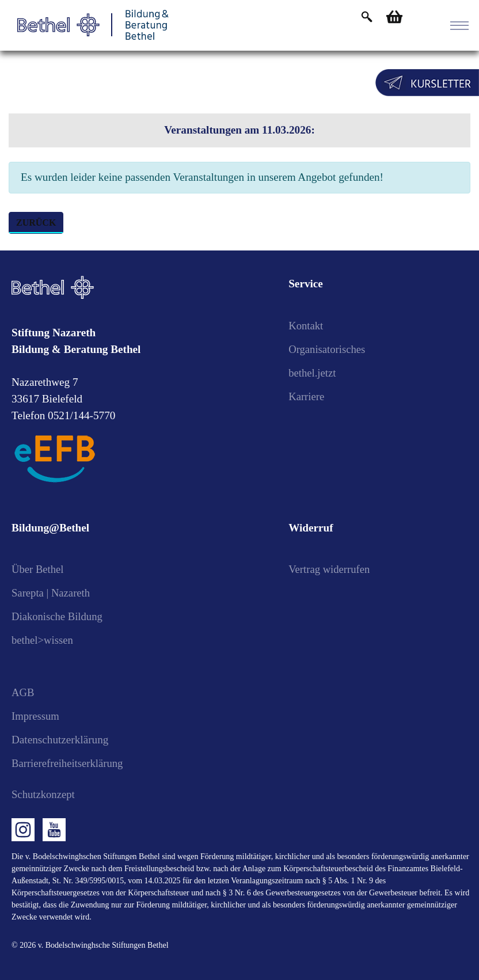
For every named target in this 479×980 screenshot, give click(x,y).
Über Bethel (38, 569)
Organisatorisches (328, 349)
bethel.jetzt (313, 373)
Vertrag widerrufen (330, 569)
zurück (36, 223)
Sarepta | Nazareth (52, 593)
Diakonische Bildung (58, 616)
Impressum (36, 716)
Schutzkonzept (44, 794)
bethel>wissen (43, 640)
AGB (23, 692)
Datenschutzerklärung (60, 740)
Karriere (307, 396)
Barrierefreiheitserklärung (69, 763)
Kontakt (306, 326)
